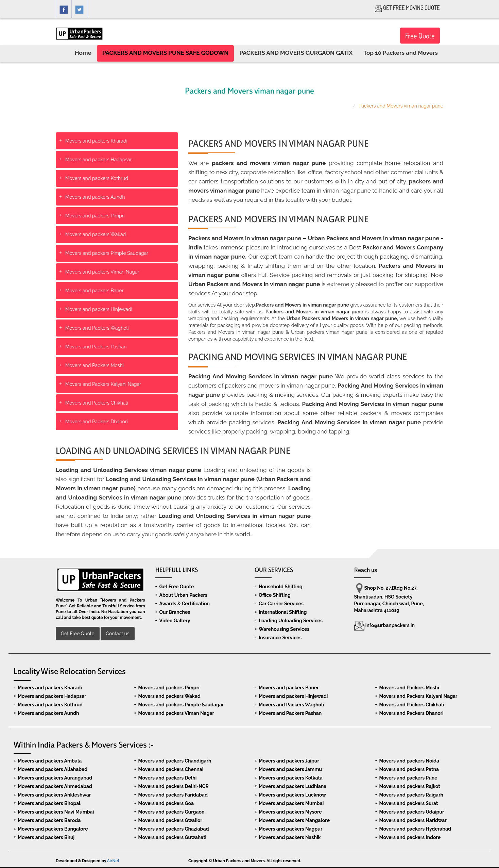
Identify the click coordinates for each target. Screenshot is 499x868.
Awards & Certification (185, 604)
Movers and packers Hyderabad (415, 829)
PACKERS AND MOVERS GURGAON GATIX (296, 53)
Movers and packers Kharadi (96, 141)
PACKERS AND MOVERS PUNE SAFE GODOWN (165, 53)
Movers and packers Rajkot (410, 786)
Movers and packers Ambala (50, 761)
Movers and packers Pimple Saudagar (107, 253)
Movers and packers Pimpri (95, 216)
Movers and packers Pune (408, 778)
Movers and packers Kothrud (97, 178)
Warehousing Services (284, 629)
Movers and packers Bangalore (53, 829)
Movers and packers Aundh (95, 197)
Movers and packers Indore (410, 837)
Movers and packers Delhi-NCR (174, 786)
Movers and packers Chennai (171, 769)
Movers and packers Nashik (290, 837)
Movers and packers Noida (409, 761)
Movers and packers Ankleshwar (54, 795)
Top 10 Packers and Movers (401, 53)
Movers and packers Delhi (168, 778)
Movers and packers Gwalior (170, 820)
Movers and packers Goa (166, 803)
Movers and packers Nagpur (290, 829)
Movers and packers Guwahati (173, 837)
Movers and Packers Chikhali (97, 403)
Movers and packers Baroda (49, 820)
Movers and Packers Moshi (94, 365)
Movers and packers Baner (94, 291)
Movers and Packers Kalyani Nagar (103, 384)
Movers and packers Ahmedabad (55, 786)
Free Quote (420, 36)
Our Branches (175, 612)
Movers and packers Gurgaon (171, 812)
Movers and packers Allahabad (53, 769)
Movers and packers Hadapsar (99, 160)
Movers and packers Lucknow (292, 795)
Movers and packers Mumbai (291, 803)
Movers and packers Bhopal (49, 803)
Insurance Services (280, 638)
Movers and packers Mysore (290, 812)
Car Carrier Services (281, 604)
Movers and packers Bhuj (46, 837)
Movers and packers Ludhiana (292, 786)
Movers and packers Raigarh (411, 795)
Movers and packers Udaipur (412, 812)
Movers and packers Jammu (290, 769)
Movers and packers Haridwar (413, 820)
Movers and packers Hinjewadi (99, 309)
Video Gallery (175, 621)
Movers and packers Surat (409, 803)
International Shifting (283, 612)
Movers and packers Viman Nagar (102, 272)
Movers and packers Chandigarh (175, 761)
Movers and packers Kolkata (291, 778)
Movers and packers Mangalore (294, 820)
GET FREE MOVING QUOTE (407, 8)
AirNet (113, 861)
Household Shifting (281, 587)
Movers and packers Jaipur (289, 761)
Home (83, 53)
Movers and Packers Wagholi (97, 328)
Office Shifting (275, 595)
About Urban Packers (183, 595)
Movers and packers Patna (409, 769)
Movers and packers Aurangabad (55, 778)
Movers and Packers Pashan (96, 347)
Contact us (117, 634)
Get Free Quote (78, 634)
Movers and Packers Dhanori (97, 422)
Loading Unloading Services (291, 621)
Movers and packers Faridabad (173, 795)
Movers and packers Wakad (96, 234)
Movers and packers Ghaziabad (174, 829)
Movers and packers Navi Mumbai (56, 812)
